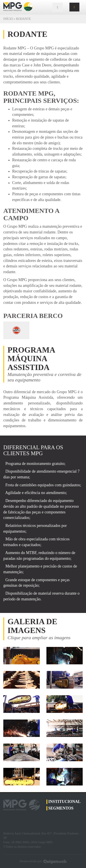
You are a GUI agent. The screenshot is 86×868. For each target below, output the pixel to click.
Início (8, 19)
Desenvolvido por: (43, 861)
